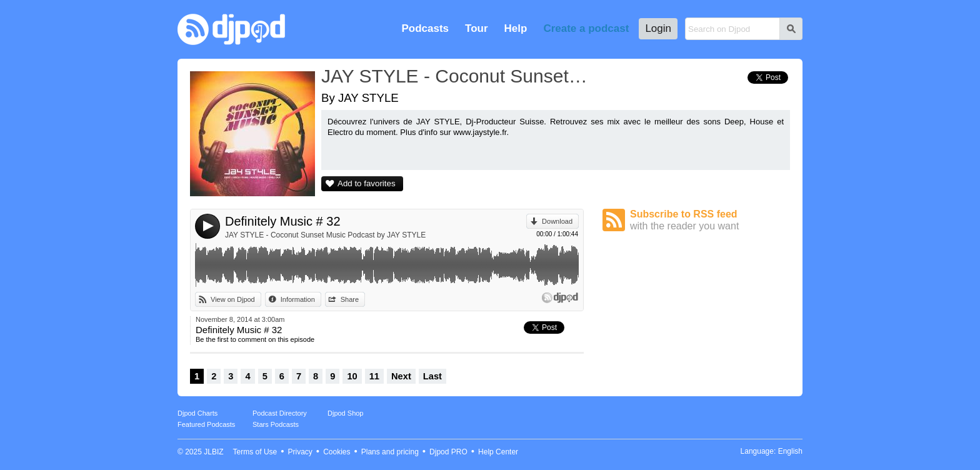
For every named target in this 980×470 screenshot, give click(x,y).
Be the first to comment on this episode (255, 339)
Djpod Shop (346, 413)
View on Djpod (233, 299)
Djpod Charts (197, 413)
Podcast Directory (280, 413)
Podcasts (425, 28)
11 (374, 376)
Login (658, 28)
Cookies (337, 452)
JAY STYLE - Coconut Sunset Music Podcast (456, 76)
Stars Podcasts (276, 424)
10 (352, 376)
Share (350, 299)
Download (557, 221)
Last (432, 376)
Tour (477, 28)
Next (401, 376)
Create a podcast (586, 28)
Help (516, 28)
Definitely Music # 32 (283, 221)
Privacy (300, 452)
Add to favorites (367, 183)
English (790, 451)
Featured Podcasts (206, 424)
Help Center (498, 452)
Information (298, 299)
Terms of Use (255, 452)
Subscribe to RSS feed (710, 220)
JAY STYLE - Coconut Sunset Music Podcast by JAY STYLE (325, 235)
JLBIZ (213, 452)
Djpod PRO (448, 452)
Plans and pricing (390, 452)
